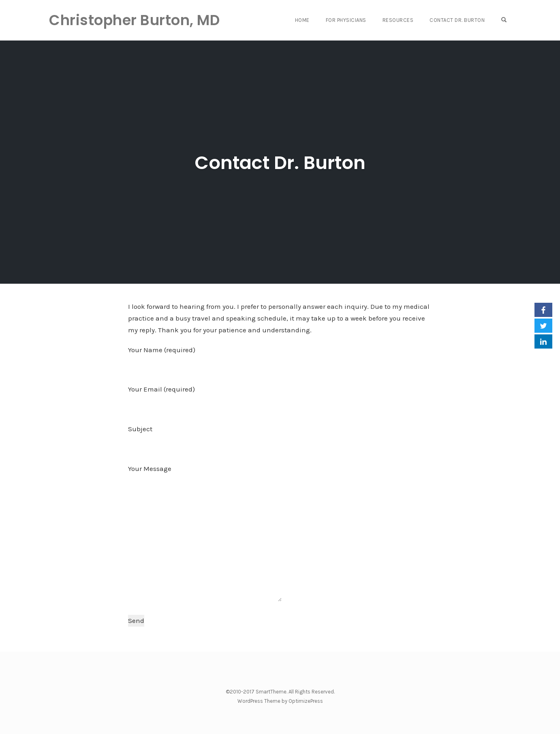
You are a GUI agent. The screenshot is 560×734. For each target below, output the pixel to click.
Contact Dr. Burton (457, 20)
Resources (398, 20)
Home (302, 20)
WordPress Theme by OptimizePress (280, 701)
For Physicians (346, 20)
